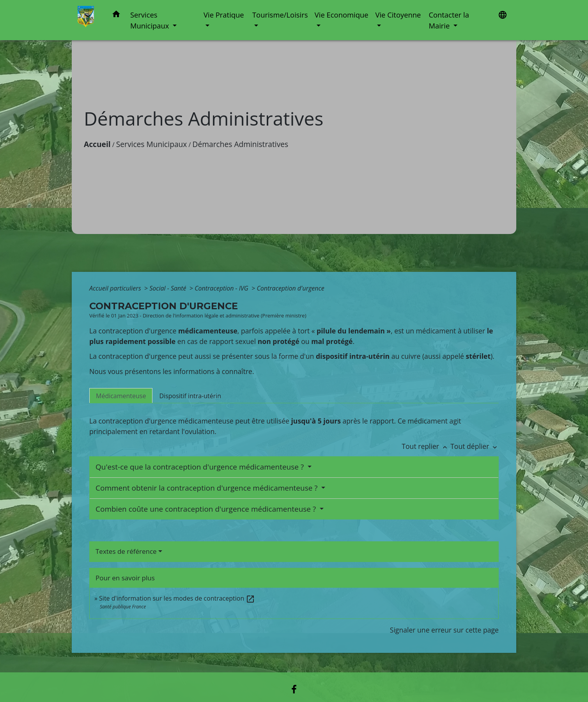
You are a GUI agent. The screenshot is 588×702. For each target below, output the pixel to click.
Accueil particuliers (116, 288)
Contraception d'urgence (290, 288)
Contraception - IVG (222, 288)
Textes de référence (126, 551)
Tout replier (426, 446)
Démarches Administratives (241, 144)
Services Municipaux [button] (151, 20)
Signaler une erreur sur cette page (444, 630)
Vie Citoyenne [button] (398, 15)
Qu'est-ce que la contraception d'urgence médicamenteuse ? (201, 467)
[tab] (121, 395)
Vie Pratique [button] (224, 15)
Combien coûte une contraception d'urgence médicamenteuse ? (207, 509)
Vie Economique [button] (342, 15)
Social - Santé (169, 288)
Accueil (97, 144)
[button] (116, 15)
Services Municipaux (152, 144)
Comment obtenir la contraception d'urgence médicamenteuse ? (208, 488)
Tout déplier (475, 446)
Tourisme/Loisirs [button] (280, 15)
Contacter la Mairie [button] (449, 20)
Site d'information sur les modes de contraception (177, 598)
